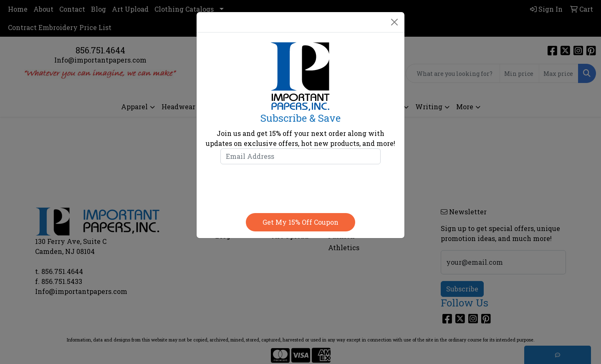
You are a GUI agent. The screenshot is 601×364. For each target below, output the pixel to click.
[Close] (394, 22)
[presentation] (300, 187)
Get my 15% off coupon (300, 222)
